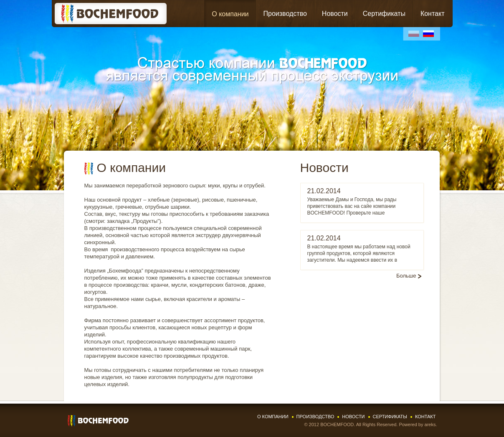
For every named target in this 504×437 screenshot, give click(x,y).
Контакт (433, 14)
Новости (335, 14)
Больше (406, 276)
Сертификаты (384, 14)
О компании (230, 14)
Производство (285, 14)
